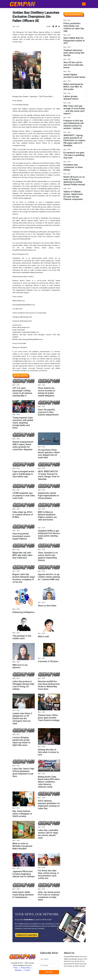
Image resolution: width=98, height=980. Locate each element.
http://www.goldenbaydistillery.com (31, 339)
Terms (15, 968)
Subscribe (49, 972)
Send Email (21, 330)
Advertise (18, 970)
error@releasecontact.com (22, 361)
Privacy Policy (25, 968)
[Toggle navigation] (84, 4)
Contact (27, 970)
